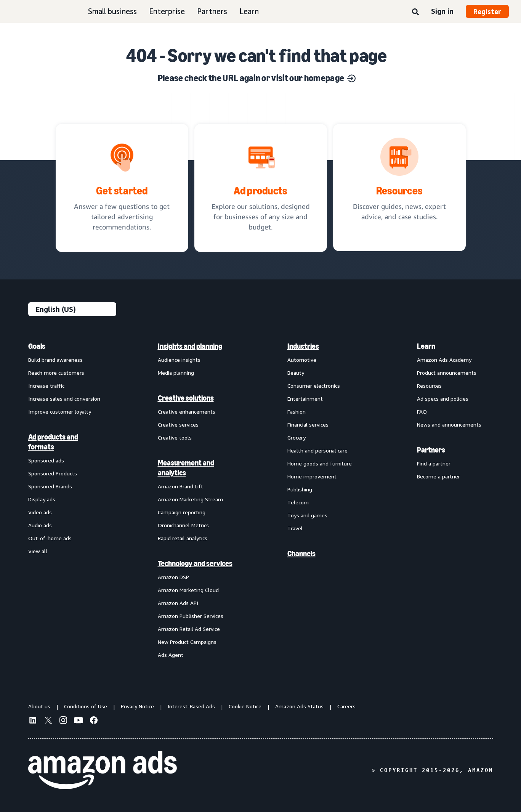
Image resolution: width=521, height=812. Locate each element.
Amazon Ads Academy (444, 360)
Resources (429, 386)
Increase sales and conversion (64, 399)
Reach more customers (56, 373)
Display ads (42, 499)
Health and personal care (317, 450)
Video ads (40, 512)
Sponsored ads (46, 460)
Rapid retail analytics (183, 538)
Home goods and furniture (320, 463)
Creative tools (175, 437)
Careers (346, 706)
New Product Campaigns (187, 642)
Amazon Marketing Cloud (188, 590)
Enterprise (167, 11)
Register (487, 11)
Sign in (442, 11)
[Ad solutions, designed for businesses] (261, 188)
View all (38, 551)
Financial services (308, 424)
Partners (212, 11)
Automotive (302, 360)
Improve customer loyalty (60, 412)
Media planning (176, 373)
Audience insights (179, 360)
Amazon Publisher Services (191, 616)
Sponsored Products (53, 473)
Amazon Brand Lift (180, 486)
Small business (112, 11)
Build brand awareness (55, 360)
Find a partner (434, 463)
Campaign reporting (182, 512)
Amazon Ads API (178, 603)
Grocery (297, 437)
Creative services (178, 424)
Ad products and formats (53, 442)
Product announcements (447, 373)
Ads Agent (171, 655)
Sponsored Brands (50, 486)
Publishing (300, 489)
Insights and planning (190, 346)
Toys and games (307, 515)
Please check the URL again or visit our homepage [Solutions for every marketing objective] (257, 78)
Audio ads (40, 525)
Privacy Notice (137, 706)
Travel (295, 528)
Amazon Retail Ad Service (189, 629)
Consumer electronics (314, 386)
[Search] (415, 12)
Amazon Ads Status (299, 706)
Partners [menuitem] (431, 450)
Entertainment (305, 399)
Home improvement (312, 476)
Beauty (296, 373)
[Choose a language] (72, 309)
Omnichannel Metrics (183, 525)
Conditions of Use (86, 706)
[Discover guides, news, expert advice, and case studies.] (399, 188)
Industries (303, 346)
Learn (249, 11)
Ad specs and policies (443, 399)
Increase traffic (46, 386)
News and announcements (449, 424)
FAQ (422, 412)
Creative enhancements (187, 412)
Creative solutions (186, 398)
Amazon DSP (173, 577)
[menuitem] (66, 500)
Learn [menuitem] (426, 346)
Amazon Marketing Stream (190, 499)
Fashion (297, 412)
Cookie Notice (245, 706)
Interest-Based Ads (191, 706)
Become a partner (438, 476)
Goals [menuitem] (37, 346)
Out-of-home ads (50, 538)
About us (39, 706)
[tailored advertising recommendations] (122, 188)
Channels (301, 554)
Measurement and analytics (186, 468)
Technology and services (195, 563)
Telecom (298, 502)
